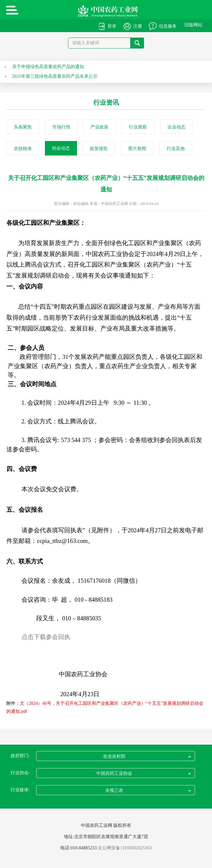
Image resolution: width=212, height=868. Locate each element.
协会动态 (61, 148)
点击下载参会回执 (46, 637)
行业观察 (138, 127)
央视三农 (148, 790)
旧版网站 (193, 25)
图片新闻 (137, 149)
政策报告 (99, 149)
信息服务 (168, 26)
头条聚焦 (23, 127)
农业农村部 (147, 756)
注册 (138, 26)
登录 (112, 26)
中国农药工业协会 (143, 773)
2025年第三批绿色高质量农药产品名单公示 (55, 76)
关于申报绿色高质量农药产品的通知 (48, 67)
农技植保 (23, 149)
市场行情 (61, 127)
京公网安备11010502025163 (125, 848)
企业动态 (176, 127)
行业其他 (176, 149)
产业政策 (99, 127)
